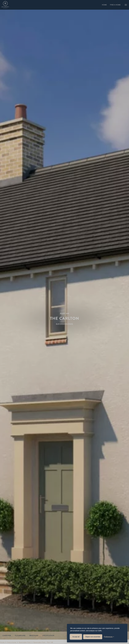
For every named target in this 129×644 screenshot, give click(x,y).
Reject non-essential (93, 637)
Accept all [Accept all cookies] (76, 637)
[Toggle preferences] (109, 637)
